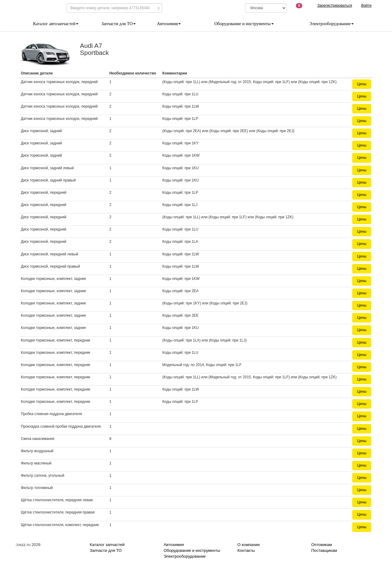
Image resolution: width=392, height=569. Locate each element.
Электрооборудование (332, 24)
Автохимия (169, 24)
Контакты (246, 550)
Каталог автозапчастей (56, 24)
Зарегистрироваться (335, 6)
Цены (362, 84)
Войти (366, 6)
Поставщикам (324, 550)
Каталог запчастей (107, 545)
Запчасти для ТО (119, 24)
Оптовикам (321, 545)
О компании (249, 545)
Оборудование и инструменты (244, 24)
